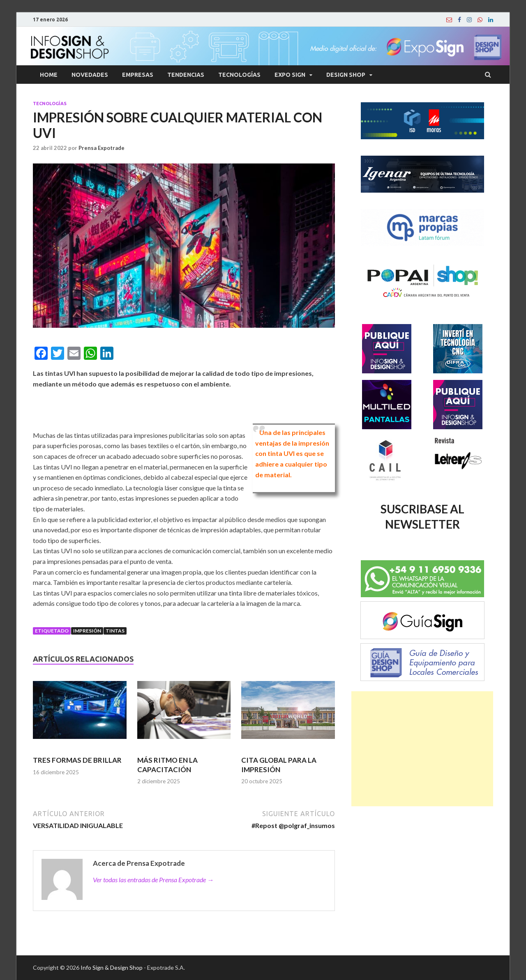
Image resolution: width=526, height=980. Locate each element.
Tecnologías (239, 75)
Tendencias (186, 75)
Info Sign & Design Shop (112, 967)
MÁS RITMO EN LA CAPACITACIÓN (167, 765)
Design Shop (346, 75)
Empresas (138, 75)
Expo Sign (290, 75)
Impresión (87, 631)
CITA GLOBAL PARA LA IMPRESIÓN (279, 765)
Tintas (115, 631)
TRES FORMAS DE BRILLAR (77, 760)
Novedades (90, 75)
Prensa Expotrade (102, 148)
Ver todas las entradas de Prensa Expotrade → (153, 880)
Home (49, 75)
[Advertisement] (422, 749)
